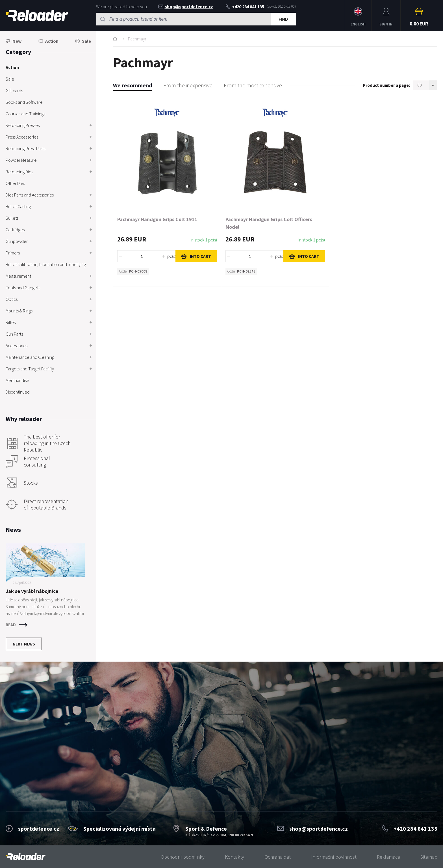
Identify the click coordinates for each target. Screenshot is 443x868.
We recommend (133, 85)
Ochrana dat (278, 857)
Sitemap (429, 857)
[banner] (26, 857)
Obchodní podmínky (183, 857)
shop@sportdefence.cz (186, 7)
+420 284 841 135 (245, 7)
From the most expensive (253, 85)
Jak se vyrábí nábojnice (32, 591)
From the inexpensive (188, 85)
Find (283, 19)
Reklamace (388, 857)
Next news (24, 644)
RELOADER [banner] (37, 15)
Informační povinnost (334, 857)
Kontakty (234, 857)
